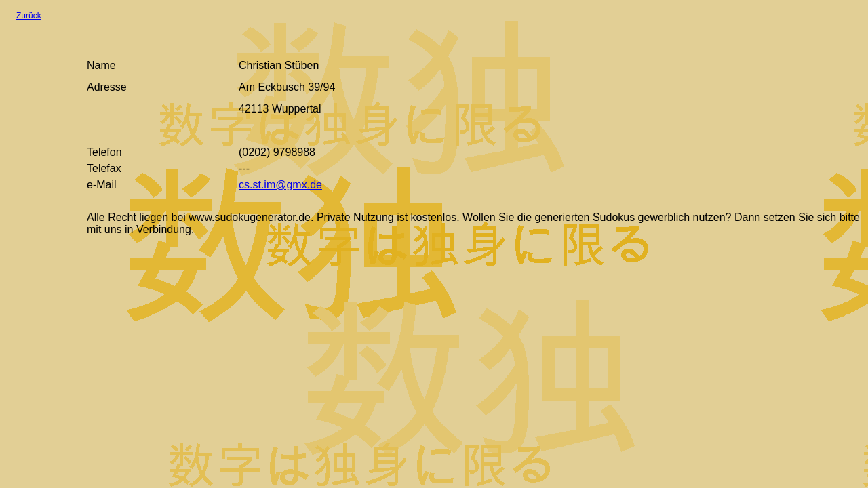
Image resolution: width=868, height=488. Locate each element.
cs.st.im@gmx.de (280, 185)
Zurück (29, 16)
